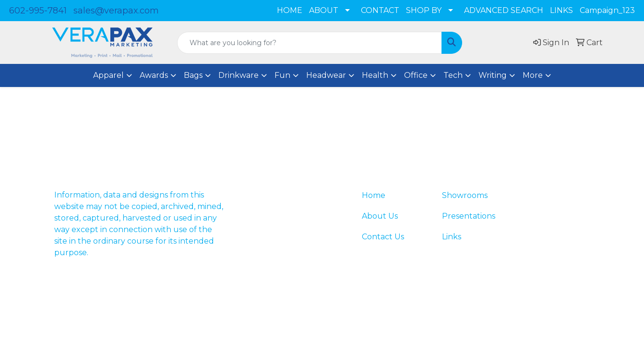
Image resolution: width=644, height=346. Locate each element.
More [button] (533, 75)
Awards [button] (154, 75)
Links (452, 237)
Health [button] (375, 75)
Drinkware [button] (239, 75)
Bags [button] (193, 75)
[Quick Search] (310, 43)
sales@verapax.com (116, 11)
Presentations (469, 216)
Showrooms (465, 195)
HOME (290, 10)
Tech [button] (453, 75)
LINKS (561, 10)
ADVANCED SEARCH (504, 10)
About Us (380, 216)
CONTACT (380, 10)
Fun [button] (282, 75)
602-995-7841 (38, 11)
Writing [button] (493, 75)
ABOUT (324, 10)
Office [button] (416, 75)
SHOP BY (424, 10)
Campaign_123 (607, 10)
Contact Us (383, 237)
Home (374, 195)
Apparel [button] (108, 75)
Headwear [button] (326, 75)
